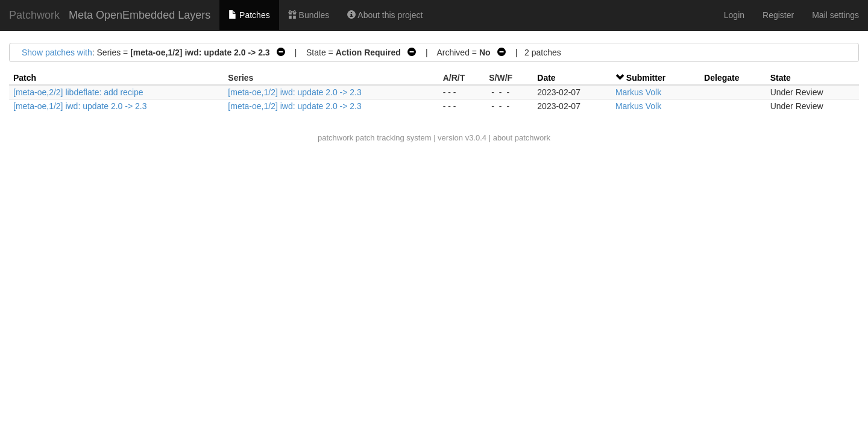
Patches (249, 15)
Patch (25, 78)
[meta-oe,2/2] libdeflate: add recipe (78, 92)
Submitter (646, 78)
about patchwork (522, 138)
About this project (385, 15)
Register (778, 15)
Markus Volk (638, 92)
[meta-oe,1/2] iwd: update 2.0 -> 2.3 (294, 92)
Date (546, 78)
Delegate (722, 78)
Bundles (309, 15)
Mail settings (835, 15)
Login (734, 15)
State (781, 78)
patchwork (335, 138)
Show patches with (57, 52)
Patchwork (34, 15)
